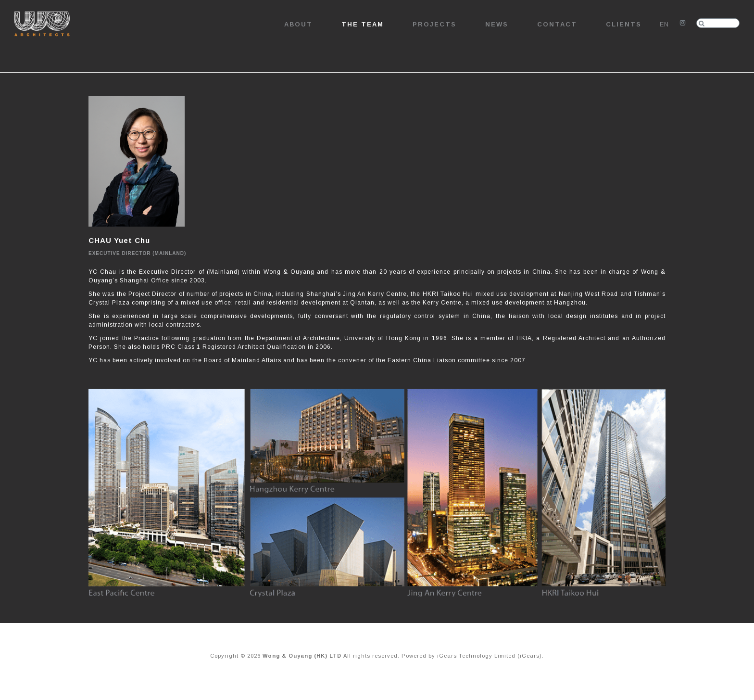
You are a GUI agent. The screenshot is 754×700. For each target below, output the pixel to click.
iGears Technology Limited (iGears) (490, 656)
